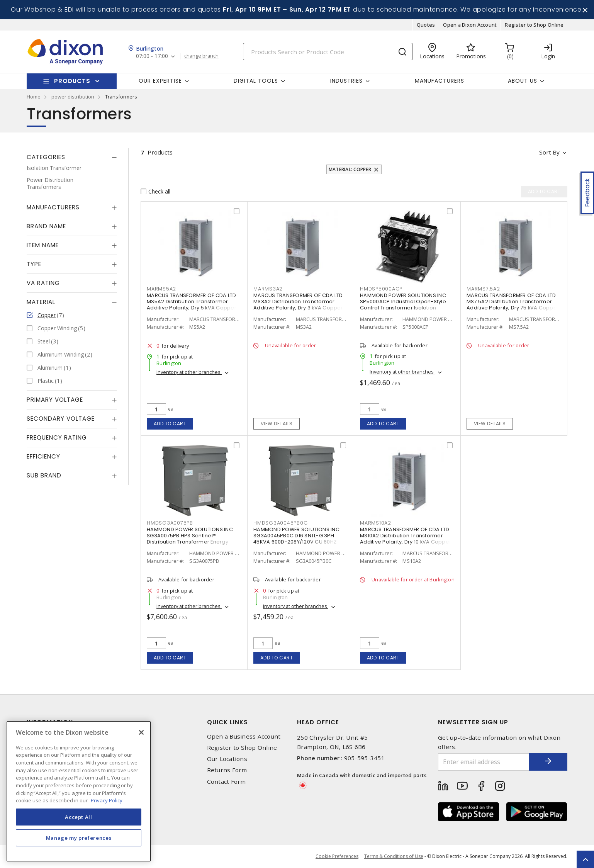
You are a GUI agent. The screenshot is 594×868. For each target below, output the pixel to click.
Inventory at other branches (189, 372)
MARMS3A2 (268, 289)
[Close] (141, 732)
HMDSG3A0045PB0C (280, 523)
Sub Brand (44, 475)
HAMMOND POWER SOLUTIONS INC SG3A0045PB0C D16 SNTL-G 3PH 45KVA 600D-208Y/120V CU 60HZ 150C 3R (296, 539)
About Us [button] (523, 81)
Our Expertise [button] (160, 81)
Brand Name (46, 226)
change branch (201, 56)
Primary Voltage (55, 400)
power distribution (73, 97)
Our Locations (227, 759)
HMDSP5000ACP (381, 289)
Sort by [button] (549, 152)
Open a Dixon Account (470, 25)
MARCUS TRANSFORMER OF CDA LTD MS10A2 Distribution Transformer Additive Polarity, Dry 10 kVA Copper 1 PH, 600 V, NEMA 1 (407, 539)
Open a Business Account (244, 736)
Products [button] (72, 81)
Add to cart (170, 424)
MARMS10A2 (376, 523)
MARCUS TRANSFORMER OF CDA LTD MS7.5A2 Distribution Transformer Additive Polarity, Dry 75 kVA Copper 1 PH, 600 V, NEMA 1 (513, 305)
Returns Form (227, 770)
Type (34, 264)
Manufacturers (440, 81)
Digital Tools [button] (256, 81)
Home (34, 97)
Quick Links (227, 722)
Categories (46, 157)
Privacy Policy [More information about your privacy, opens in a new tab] (107, 800)
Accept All (79, 817)
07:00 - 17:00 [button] (152, 56)
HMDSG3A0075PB (170, 523)
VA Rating (43, 283)
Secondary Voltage (61, 419)
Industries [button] (346, 81)
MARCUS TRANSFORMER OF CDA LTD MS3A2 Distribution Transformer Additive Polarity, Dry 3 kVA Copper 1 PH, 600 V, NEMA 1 (300, 305)
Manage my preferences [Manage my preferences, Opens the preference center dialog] (79, 838)
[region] (79, 791)
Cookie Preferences (337, 856)
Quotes (426, 25)
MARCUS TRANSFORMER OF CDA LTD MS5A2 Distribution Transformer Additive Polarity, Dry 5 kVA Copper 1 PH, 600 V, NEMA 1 (193, 305)
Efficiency (43, 456)
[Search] (328, 52)
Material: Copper (350, 169)
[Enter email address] (484, 762)
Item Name (43, 245)
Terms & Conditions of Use (394, 856)
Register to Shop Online (534, 25)
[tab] (72, 157)
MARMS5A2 (161, 289)
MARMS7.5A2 (483, 289)
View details (277, 424)
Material (41, 302)
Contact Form (227, 782)
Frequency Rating (57, 437)
